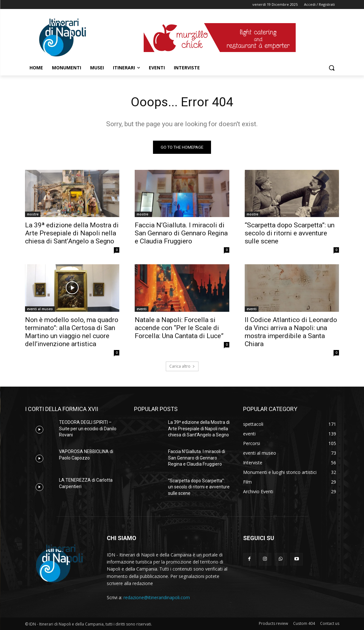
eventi (142, 309)
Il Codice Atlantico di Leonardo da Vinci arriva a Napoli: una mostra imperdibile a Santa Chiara (291, 332)
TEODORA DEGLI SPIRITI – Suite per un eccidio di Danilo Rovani (88, 429)
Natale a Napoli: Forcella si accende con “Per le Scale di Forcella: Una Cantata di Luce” (179, 328)
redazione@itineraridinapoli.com (157, 598)
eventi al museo (40, 309)
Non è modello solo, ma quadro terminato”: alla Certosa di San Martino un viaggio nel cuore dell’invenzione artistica (72, 332)
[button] (332, 68)
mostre (33, 214)
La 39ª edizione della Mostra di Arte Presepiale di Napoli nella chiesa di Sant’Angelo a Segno (72, 233)
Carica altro (182, 367)
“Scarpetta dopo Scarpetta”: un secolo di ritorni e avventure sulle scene (290, 233)
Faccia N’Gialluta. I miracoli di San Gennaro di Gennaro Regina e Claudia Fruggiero (181, 233)
